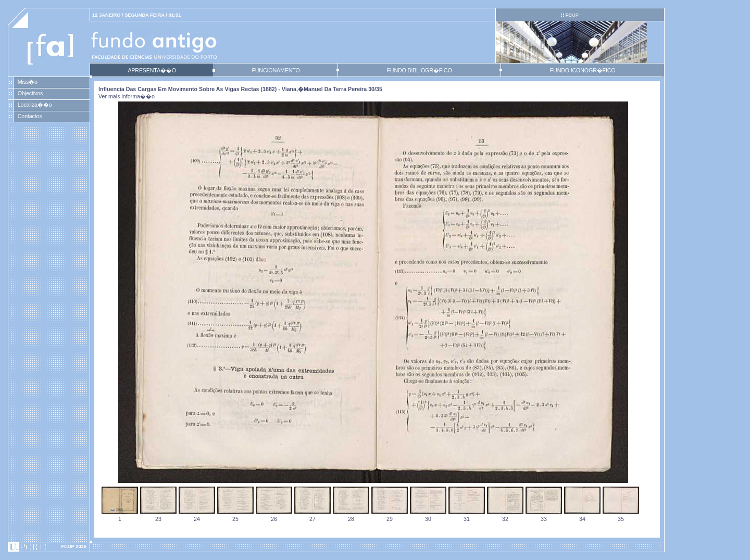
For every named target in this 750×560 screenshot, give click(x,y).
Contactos (30, 116)
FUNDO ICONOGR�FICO (583, 70)
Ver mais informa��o (127, 96)
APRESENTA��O (152, 70)
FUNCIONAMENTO (276, 70)
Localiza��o (35, 105)
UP (572, 15)
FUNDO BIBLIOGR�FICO (419, 70)
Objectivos (30, 93)
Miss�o (28, 82)
